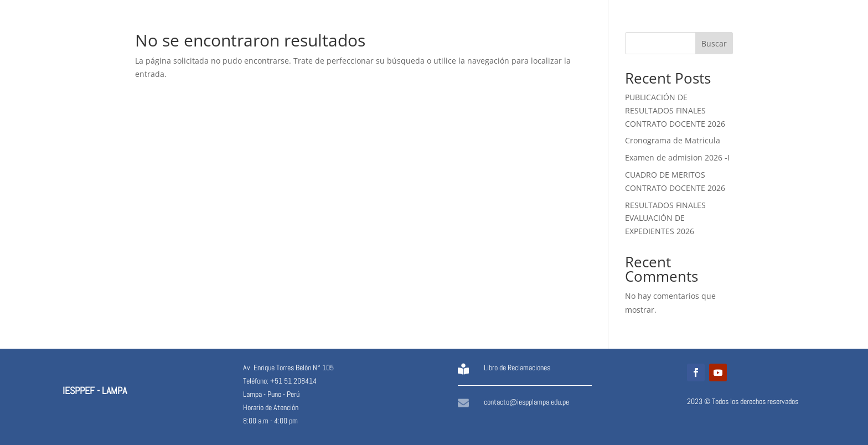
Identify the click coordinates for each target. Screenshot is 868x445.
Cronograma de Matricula (673, 140)
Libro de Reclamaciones (517, 368)
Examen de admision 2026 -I (677, 157)
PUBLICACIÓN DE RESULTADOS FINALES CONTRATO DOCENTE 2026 (675, 110)
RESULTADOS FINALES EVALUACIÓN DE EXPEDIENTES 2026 (665, 218)
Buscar (714, 43)
